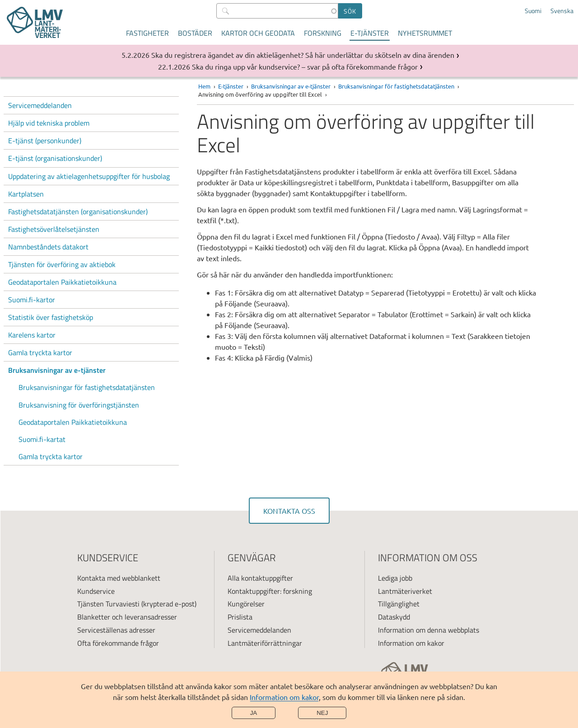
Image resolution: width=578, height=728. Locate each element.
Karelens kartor (32, 335)
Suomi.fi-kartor (32, 300)
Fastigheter (147, 33)
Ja (254, 713)
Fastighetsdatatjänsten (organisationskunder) (78, 211)
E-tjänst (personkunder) (45, 141)
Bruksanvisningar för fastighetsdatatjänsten (87, 387)
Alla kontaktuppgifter (260, 578)
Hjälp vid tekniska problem (49, 123)
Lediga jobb (395, 578)
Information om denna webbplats (429, 630)
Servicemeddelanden (40, 105)
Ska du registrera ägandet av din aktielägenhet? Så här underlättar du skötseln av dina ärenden (303, 55)
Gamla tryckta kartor (40, 352)
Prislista (240, 617)
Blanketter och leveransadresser (127, 617)
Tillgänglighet (399, 604)
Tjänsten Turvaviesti (108, 604)
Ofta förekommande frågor (118, 643)
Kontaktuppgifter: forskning (270, 591)
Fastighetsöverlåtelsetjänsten (54, 229)
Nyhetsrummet (425, 33)
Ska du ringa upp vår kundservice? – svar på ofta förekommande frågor (305, 66)
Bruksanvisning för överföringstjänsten (79, 405)
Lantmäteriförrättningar (265, 643)
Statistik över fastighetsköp (51, 317)
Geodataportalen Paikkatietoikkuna (62, 282)
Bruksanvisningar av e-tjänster (57, 370)
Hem (204, 86)
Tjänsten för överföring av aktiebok (62, 264)
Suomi (533, 11)
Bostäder (195, 33)
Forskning (323, 33)
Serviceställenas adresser (116, 630)
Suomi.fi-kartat (42, 439)
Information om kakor (284, 697)
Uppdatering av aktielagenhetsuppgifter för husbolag (89, 176)
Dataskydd (394, 617)
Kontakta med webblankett (119, 578)
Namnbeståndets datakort (48, 247)
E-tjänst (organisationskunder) (55, 158)
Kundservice (96, 591)
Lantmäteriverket (405, 591)
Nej (322, 713)
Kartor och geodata (258, 33)
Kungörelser (246, 604)
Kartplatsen (26, 194)
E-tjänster (370, 33)
